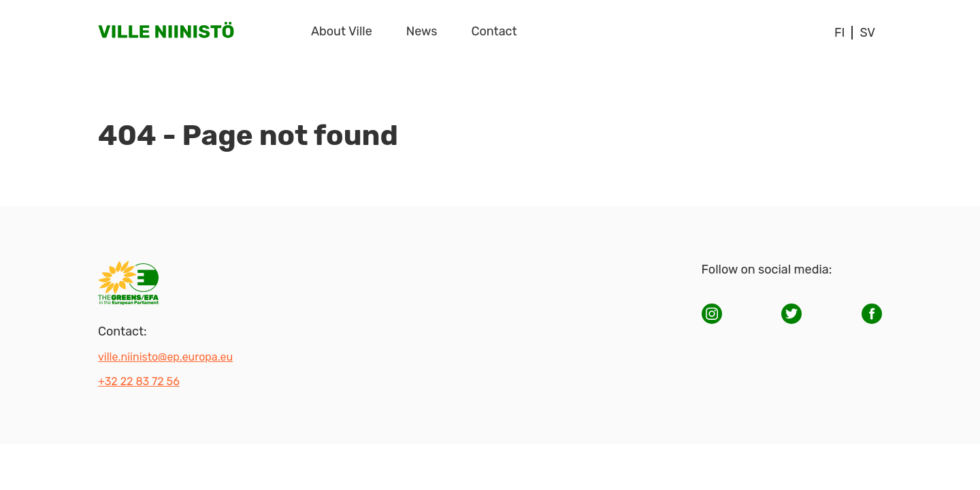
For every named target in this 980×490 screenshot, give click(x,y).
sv (867, 33)
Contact (494, 31)
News (422, 31)
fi (839, 33)
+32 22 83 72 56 (139, 381)
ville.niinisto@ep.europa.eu (165, 357)
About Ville (342, 31)
